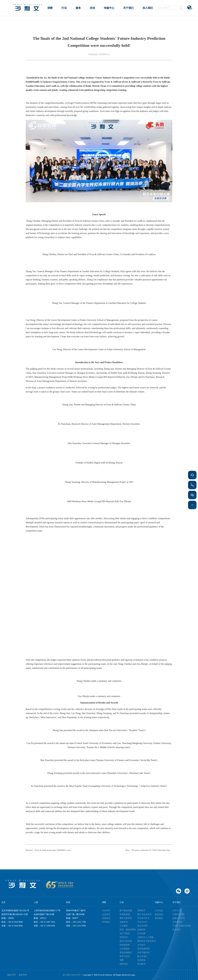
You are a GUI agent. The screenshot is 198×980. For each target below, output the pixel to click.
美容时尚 (124, 937)
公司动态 (159, 911)
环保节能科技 (143, 952)
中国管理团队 (179, 914)
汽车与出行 (142, 922)
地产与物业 (125, 933)
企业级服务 (125, 949)
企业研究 (106, 914)
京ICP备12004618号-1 (73, 975)
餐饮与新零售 (126, 918)
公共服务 (124, 926)
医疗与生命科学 (144, 914)
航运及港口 (142, 956)
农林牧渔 (141, 960)
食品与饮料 (142, 926)
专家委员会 (178, 922)
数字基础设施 (126, 911)
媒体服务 (159, 918)
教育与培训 (125, 956)
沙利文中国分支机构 (182, 926)
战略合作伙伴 (179, 918)
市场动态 (106, 918)
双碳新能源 (125, 914)
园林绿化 (124, 964)
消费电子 (141, 911)
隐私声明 (11, 975)
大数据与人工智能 (145, 937)
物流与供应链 (126, 941)
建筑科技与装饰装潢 (146, 941)
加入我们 (177, 930)
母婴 (122, 960)
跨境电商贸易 (143, 949)
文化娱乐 (141, 945)
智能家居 (124, 922)
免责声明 (23, 975)
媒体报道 (159, 914)
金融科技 (141, 930)
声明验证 (106, 922)
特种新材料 (125, 945)
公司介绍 (177, 911)
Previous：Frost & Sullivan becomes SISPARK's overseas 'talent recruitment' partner (49, 850)
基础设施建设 (126, 952)
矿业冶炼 (141, 933)
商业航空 (141, 964)
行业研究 (106, 911)
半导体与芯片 (143, 918)
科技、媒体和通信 (128, 930)
